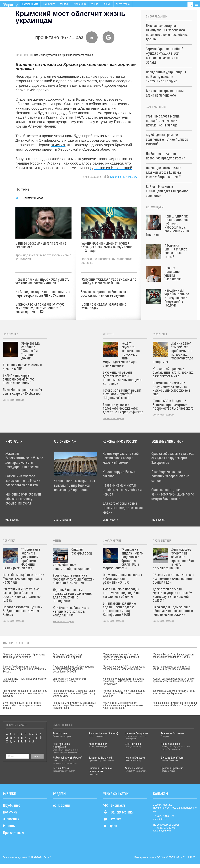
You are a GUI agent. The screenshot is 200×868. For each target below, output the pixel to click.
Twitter (112, 819)
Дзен (110, 826)
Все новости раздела (13, 400)
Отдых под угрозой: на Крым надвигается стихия (64, 55)
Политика (65, 4)
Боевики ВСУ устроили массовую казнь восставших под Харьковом (174, 692)
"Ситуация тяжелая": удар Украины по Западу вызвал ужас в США (108, 281)
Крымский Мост (33, 198)
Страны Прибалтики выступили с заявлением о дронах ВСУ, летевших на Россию (24, 669)
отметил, (58, 145)
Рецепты (95, 4)
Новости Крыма (30, 4)
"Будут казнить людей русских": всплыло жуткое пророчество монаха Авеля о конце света (123, 705)
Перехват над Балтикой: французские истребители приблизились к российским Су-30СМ (73, 669)
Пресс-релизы (123, 4)
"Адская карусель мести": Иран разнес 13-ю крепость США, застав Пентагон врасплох (124, 693)
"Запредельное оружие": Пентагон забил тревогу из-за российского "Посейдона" (175, 704)
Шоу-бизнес (49, 4)
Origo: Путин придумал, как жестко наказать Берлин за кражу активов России (22, 705)
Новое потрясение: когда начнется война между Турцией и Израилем (171, 668)
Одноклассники (118, 812)
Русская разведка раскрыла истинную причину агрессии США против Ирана (174, 680)
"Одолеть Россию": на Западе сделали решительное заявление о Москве (173, 656)
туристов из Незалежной (111, 168)
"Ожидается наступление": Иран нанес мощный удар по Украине (24, 656)
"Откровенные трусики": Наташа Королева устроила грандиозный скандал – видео (121, 657)
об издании (61, 806)
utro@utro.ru (160, 819)
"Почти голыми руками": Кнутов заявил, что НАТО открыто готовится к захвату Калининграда (75, 705)
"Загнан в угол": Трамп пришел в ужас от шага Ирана (25, 680)
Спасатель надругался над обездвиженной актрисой (67, 656)
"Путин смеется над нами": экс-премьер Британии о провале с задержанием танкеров (25, 693)
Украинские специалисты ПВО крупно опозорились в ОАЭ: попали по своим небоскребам (123, 681)
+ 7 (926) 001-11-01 (164, 828)
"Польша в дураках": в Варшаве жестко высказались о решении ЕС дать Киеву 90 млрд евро (74, 693)
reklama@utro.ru (162, 831)
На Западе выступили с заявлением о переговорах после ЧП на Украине (43, 294)
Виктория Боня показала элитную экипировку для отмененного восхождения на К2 (40, 308)
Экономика (80, 4)
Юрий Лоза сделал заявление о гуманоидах (103, 306)
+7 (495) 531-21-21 (164, 816)
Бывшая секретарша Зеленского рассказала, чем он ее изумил (104, 294)
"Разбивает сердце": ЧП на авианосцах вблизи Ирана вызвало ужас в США (124, 668)
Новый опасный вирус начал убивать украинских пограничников (42, 281)
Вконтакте (114, 806)
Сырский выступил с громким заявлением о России (69, 680)
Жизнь (108, 4)
